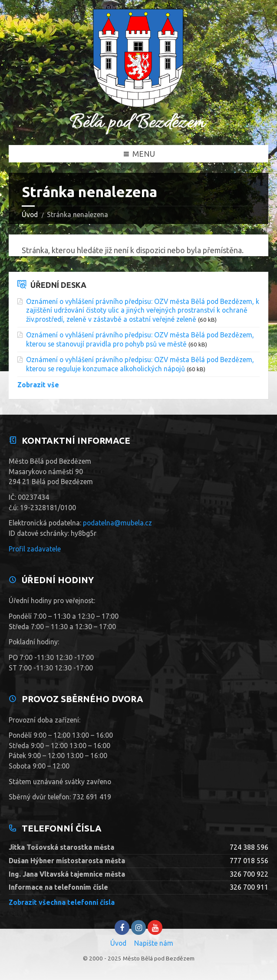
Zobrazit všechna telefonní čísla (62, 902)
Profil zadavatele (35, 549)
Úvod (30, 214)
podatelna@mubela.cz (117, 523)
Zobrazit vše (38, 385)
